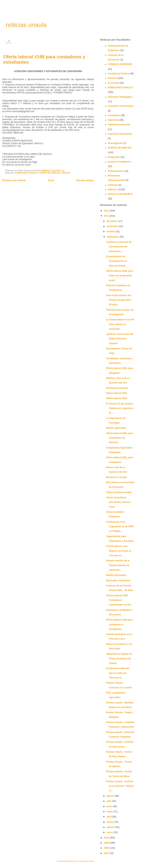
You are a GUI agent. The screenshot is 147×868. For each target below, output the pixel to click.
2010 (107, 838)
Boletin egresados (116, 428)
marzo (110, 822)
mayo (110, 812)
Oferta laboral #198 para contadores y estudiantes (119, 624)
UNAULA (66, 173)
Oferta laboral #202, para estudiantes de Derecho (120, 438)
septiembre (113, 237)
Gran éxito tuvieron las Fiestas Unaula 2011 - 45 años (119, 300)
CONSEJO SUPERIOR (120, 64)
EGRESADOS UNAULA (26, 173)
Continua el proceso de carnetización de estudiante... (119, 247)
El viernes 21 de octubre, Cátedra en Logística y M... (120, 408)
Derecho (113, 78)
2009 (107, 843)
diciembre (112, 221)
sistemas (113, 185)
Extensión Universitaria (121, 106)
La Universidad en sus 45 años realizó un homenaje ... (120, 324)
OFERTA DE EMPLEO (50, 173)
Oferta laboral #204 (116, 393)
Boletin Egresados (116, 575)
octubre (111, 231)
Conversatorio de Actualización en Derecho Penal (117, 261)
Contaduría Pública (118, 74)
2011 (107, 216)
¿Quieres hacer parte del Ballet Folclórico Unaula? (120, 339)
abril (109, 817)
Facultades (114, 115)
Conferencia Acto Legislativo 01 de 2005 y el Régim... (120, 527)
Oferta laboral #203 (116, 398)
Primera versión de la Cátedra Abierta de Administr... (118, 565)
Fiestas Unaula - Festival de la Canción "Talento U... (120, 786)
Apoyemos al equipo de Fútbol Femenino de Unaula (119, 659)
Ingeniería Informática (120, 134)
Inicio (51, 180)
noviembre (113, 226)
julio (109, 801)
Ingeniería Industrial (119, 125)
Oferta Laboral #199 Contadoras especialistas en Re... (119, 600)
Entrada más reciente (14, 180)
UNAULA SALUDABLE (120, 194)
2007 (107, 853)
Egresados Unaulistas (118, 580)
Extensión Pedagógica (120, 97)
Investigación (115, 143)
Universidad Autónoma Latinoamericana (75, 861)
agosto (111, 796)
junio (110, 806)
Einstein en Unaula (116, 477)
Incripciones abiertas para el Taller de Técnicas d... (118, 673)
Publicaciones (116, 171)
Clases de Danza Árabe (119, 492)
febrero (111, 827)
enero (110, 832)
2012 (107, 211)
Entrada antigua (85, 180)
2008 (107, 848)
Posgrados (114, 157)
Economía (113, 83)
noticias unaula (26, 25)
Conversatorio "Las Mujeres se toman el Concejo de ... (118, 551)
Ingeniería (113, 120)
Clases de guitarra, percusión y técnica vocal (118, 502)
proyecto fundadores (119, 162)
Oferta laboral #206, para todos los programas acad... (120, 276)
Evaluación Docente (117, 388)
